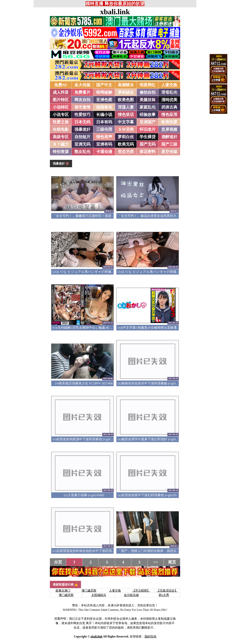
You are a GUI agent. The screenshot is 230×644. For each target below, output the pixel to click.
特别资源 (61, 152)
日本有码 (104, 122)
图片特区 (61, 100)
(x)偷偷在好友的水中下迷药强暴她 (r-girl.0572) (151, 383)
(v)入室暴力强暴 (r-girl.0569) (84, 495)
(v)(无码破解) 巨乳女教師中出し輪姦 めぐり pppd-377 (91, 328)
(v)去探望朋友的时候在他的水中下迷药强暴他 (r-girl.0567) (94, 551)
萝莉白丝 (126, 137)
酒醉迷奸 (169, 137)
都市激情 (82, 107)
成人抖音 (61, 92)
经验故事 (148, 115)
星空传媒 (169, 152)
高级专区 (61, 137)
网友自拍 (82, 100)
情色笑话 (126, 115)
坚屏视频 (169, 129)
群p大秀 (164, 595)
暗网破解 (104, 92)
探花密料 (148, 152)
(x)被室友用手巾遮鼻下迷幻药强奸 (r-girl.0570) (151, 439)
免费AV (61, 85)
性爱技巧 (82, 115)
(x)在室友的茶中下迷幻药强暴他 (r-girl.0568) (149, 495)
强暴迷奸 (82, 129)
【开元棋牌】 (141, 590)
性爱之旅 (61, 122)
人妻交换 (169, 85)
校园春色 (104, 107)
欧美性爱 (169, 122)
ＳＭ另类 (126, 129)
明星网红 (148, 85)
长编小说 (104, 115)
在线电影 (61, 129)
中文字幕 (126, 122)
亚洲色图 (104, 100)
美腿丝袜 (148, 100)
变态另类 (126, 152)
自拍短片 (82, 137)
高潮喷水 (126, 85)
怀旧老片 (148, 129)
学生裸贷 (148, 137)
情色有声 (104, 137)
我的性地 (150, 636)
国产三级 (169, 144)
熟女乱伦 (82, 152)
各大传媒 (82, 85)
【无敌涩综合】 (167, 590)
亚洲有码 (104, 144)
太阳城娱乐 (99, 595)
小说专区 (61, 115)
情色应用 (169, 115)
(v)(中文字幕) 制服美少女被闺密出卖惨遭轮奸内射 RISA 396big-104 (166, 328)
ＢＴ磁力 (61, 144)
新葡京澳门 (63, 590)
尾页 (172, 562)
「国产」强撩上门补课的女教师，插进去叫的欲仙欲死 (157, 551)
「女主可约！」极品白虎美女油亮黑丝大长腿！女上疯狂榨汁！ (163, 216)
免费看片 (82, 92)
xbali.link (115, 12)
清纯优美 (169, 100)
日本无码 (82, 122)
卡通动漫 (104, 152)
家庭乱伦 (148, 107)
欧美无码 (126, 144)
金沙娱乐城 (131, 595)
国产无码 (148, 144)
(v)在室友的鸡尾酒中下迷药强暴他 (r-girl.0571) (86, 439)
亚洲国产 (148, 122)
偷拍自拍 (148, 92)
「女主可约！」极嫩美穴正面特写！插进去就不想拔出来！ (95, 216)
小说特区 (61, 107)
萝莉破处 (126, 92)
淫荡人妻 (126, 107)
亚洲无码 (82, 144)
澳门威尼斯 (89, 590)
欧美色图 (126, 100)
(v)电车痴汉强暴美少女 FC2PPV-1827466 (84, 383)
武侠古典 (169, 107)
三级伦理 (104, 129)
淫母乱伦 (169, 92)
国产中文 (104, 85)
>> (156, 562)
